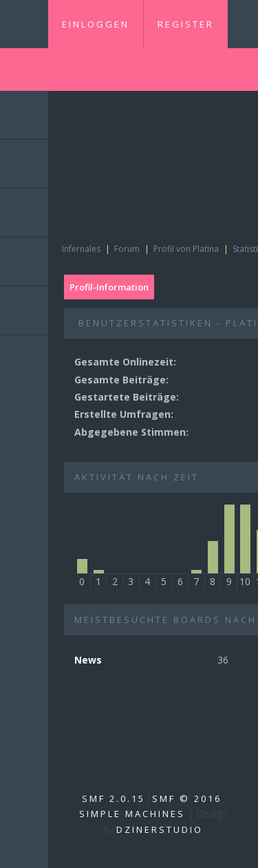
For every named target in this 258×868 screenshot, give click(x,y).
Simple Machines (132, 814)
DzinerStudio (160, 829)
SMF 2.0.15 (114, 798)
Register (186, 24)
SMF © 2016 (187, 798)
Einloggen (96, 24)
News (88, 660)
